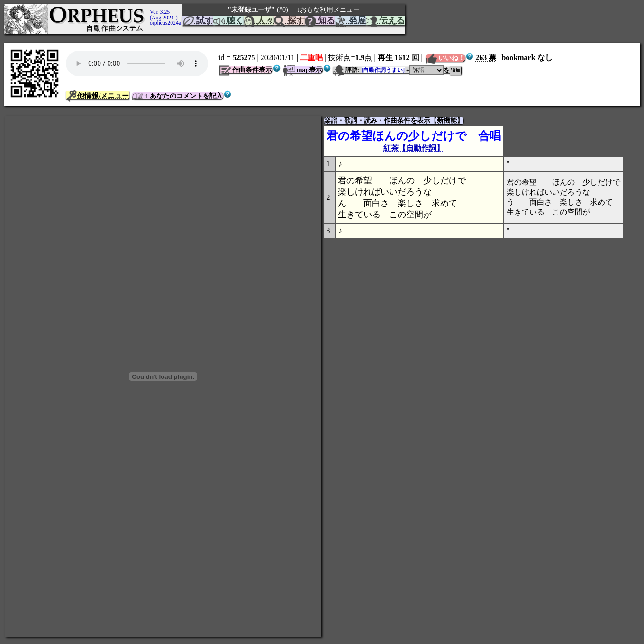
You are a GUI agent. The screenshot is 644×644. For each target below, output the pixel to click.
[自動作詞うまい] (383, 70)
